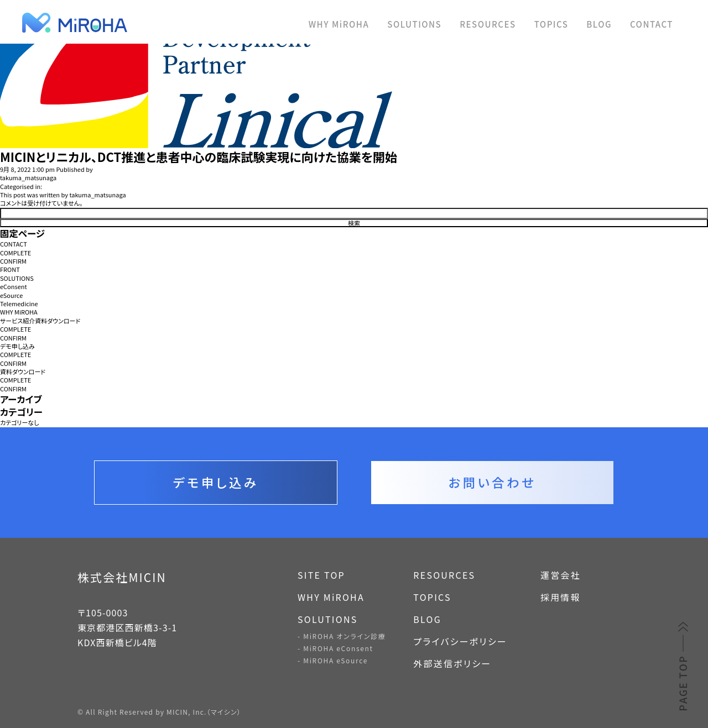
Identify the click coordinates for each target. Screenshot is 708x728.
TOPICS (551, 24)
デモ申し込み (17, 346)
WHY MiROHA (339, 24)
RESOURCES (488, 24)
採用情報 (561, 597)
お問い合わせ (492, 482)
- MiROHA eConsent (335, 648)
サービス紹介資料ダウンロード (40, 321)
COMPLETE (15, 253)
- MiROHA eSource (333, 660)
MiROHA (127, 23)
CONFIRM (13, 261)
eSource (11, 295)
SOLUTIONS (414, 24)
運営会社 (561, 575)
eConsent (14, 287)
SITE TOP (321, 575)
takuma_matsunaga (28, 178)
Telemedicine (19, 304)
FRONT (10, 269)
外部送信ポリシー (452, 663)
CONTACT (652, 24)
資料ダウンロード (23, 372)
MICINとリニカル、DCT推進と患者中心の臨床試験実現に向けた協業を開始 (199, 157)
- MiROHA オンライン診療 (342, 636)
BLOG (599, 24)
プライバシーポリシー (460, 641)
